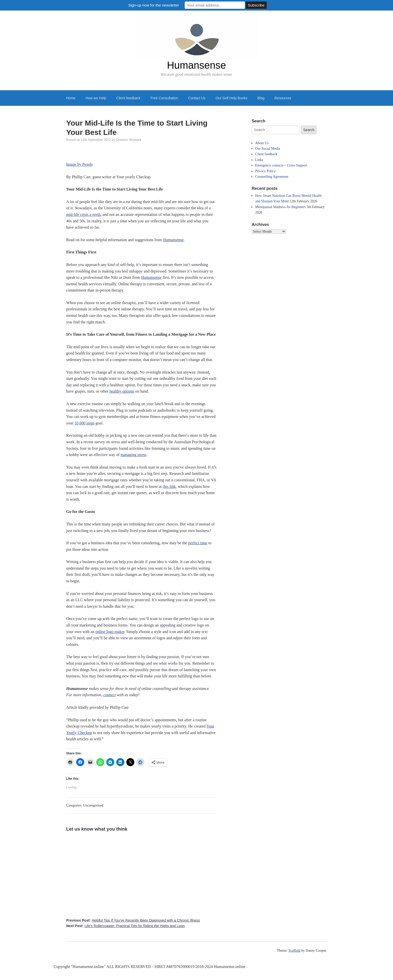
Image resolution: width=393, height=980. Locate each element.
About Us (262, 143)
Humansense (197, 65)
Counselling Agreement (272, 177)
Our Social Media (268, 149)
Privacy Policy (265, 171)
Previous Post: (133, 920)
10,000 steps (84, 423)
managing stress (133, 455)
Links (259, 160)
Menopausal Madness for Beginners (280, 207)
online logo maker (110, 632)
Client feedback (128, 98)
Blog (261, 98)
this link (169, 486)
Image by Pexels (79, 164)
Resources (283, 98)
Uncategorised (93, 805)
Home (71, 98)
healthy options (122, 391)
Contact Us (197, 98)
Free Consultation (164, 98)
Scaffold (294, 951)
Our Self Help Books (231, 98)
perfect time (198, 543)
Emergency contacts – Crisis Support (281, 165)
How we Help (96, 98)
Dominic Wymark (129, 140)
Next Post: (126, 926)
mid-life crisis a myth (83, 214)
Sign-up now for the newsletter (154, 5)
